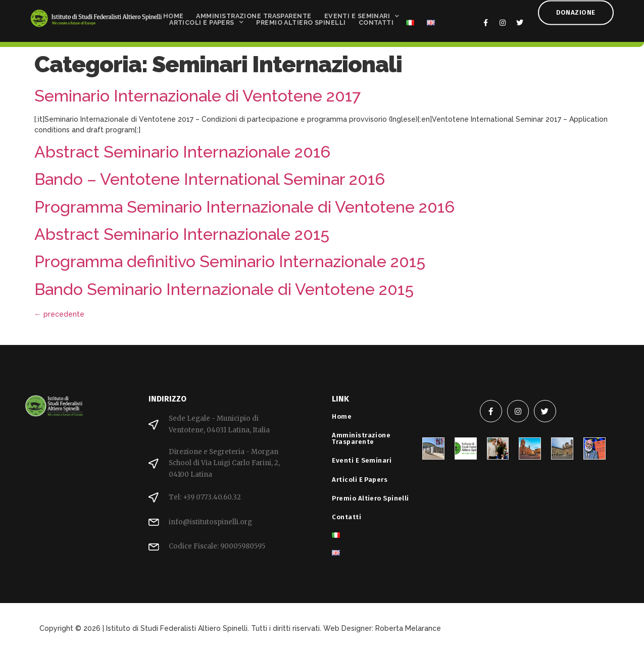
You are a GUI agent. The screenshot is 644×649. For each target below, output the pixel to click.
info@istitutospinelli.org (210, 522)
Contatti (376, 20)
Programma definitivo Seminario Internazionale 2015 (230, 261)
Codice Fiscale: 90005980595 (217, 546)
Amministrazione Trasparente (254, 13)
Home (174, 13)
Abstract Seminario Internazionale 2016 (182, 152)
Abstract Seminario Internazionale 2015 (182, 234)
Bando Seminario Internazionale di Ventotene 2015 (224, 289)
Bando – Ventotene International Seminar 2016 (210, 179)
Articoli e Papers (206, 20)
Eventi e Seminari (362, 13)
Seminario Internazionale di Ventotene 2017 (197, 96)
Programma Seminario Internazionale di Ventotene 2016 (244, 207)
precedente (59, 314)
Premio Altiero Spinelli (301, 20)
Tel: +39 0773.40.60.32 (205, 497)
